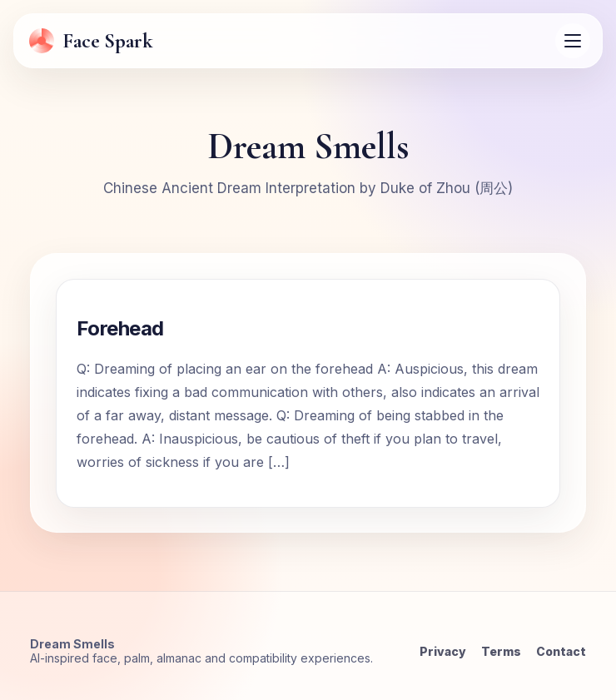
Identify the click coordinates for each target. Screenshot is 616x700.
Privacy (443, 651)
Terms (501, 651)
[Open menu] (573, 41)
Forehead (120, 328)
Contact (561, 651)
